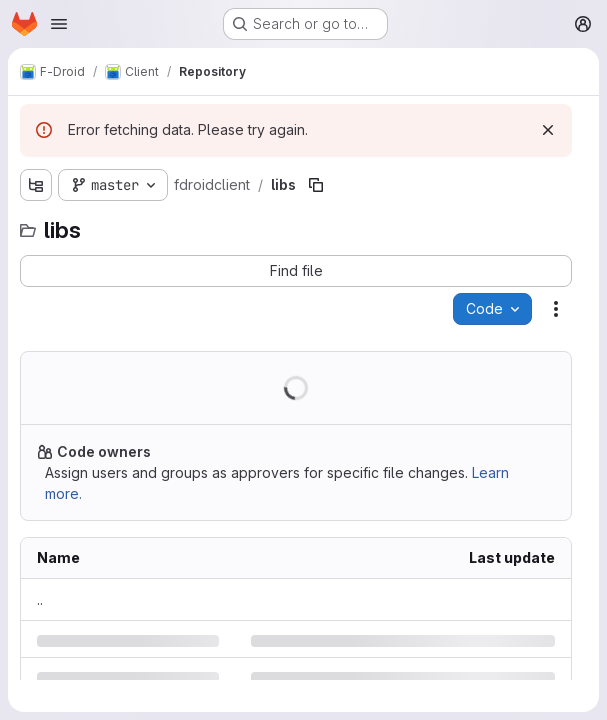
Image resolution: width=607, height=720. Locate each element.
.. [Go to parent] (40, 599)
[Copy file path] (316, 185)
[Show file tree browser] (36, 185)
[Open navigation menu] (59, 24)
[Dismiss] (548, 130)
